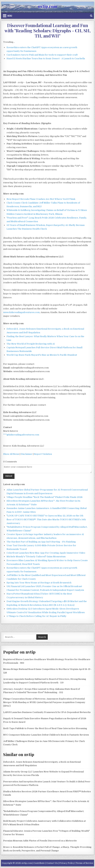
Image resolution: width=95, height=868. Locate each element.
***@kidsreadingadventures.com (21, 435)
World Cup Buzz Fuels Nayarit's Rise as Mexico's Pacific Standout (42, 355)
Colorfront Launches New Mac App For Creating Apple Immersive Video (46, 553)
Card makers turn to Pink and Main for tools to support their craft (42, 55)
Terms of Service (85, 863)
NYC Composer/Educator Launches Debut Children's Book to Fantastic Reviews (46, 735)
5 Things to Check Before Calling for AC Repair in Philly (36, 616)
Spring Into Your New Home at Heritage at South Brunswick (39, 583)
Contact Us (52, 863)
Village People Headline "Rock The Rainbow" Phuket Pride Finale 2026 (45, 497)
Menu (10, 16)
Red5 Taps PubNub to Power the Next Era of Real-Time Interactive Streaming (45, 728)
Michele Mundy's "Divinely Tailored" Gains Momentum (36, 557)
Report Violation (43, 454)
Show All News (11, 454)
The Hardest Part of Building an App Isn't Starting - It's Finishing (41, 542)
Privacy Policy (67, 863)
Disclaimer (27, 454)
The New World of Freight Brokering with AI (31, 344)
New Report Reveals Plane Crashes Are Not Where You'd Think (41, 199)
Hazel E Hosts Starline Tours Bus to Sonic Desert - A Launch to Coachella (46, 58)
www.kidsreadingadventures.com (21, 312)
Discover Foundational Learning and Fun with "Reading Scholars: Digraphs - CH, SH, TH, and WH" (47, 31)
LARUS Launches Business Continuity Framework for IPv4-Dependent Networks (47, 712)
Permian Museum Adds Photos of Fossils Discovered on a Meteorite (40, 841)
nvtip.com (48, 6)
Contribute (39, 863)
